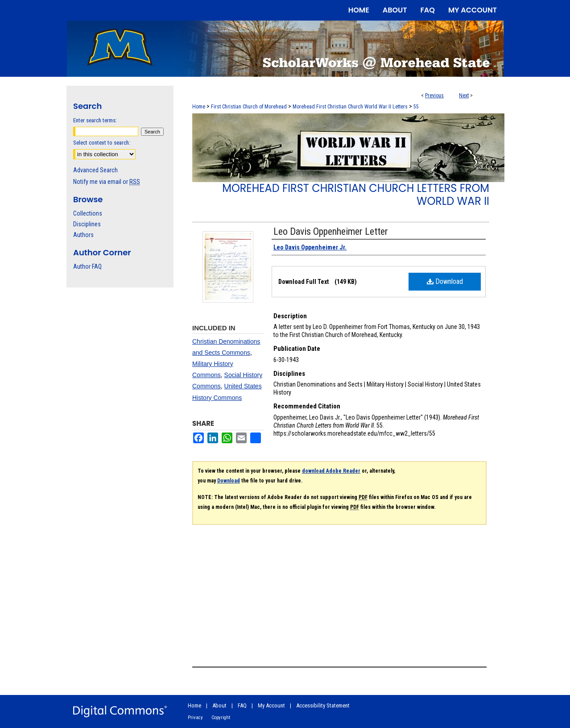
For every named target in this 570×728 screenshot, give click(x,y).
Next (464, 96)
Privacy (195, 718)
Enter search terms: (95, 120)
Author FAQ (87, 266)
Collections (88, 213)
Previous (434, 96)
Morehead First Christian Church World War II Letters (350, 107)
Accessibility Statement (323, 705)
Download (445, 281)
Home (199, 107)
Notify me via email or (107, 182)
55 (416, 107)
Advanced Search (95, 170)
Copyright (221, 718)
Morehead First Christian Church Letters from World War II (356, 195)
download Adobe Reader (331, 471)
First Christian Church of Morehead (249, 107)
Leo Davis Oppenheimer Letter (331, 231)
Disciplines (87, 224)
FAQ (242, 705)
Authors (83, 235)
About (219, 705)
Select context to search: (102, 143)
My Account (271, 705)
